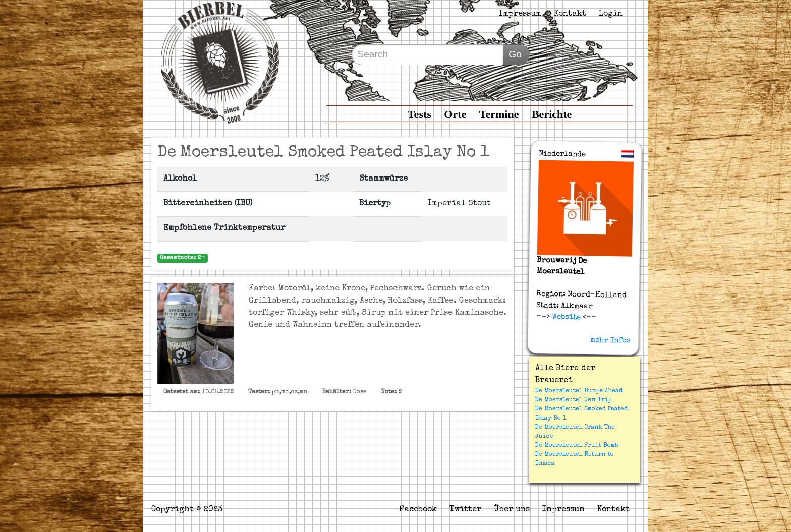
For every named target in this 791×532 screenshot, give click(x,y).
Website (565, 317)
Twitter (465, 510)
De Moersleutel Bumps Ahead (579, 391)
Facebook (418, 510)
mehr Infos (610, 340)
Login (611, 14)
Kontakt (570, 14)
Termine (499, 114)
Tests (419, 114)
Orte (455, 114)
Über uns (512, 510)
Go (515, 54)
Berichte (552, 114)
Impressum (520, 14)
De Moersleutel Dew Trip (574, 400)
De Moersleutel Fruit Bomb (577, 446)
